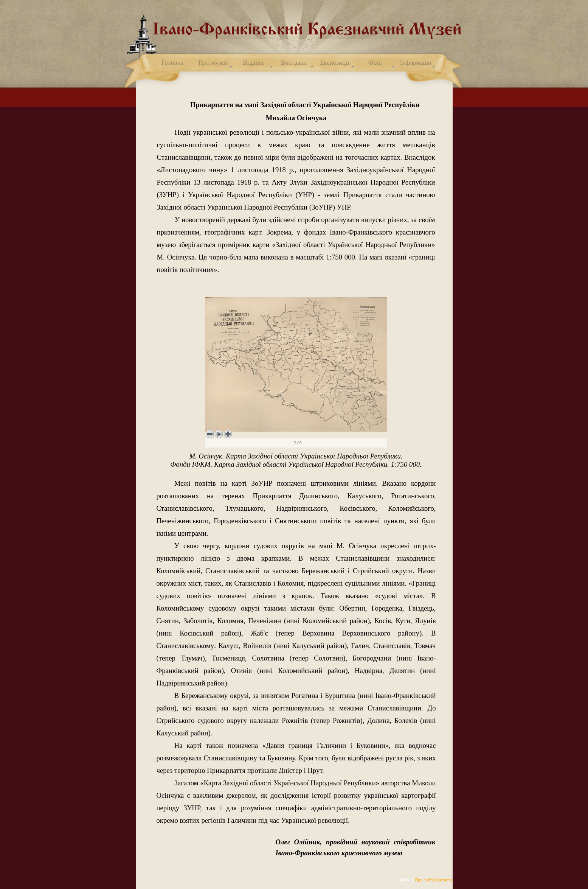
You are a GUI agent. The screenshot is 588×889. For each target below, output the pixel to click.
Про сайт (424, 880)
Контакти (444, 880)
